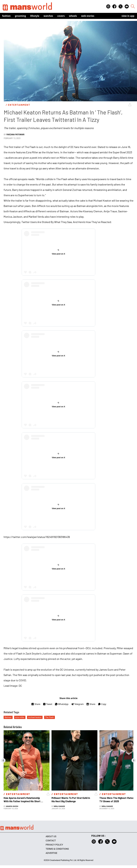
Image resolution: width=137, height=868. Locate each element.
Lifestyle (35, 16)
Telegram (77, 704)
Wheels (73, 16)
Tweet (48, 704)
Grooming (20, 16)
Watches (48, 16)
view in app (128, 16)
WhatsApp (62, 704)
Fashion (6, 16)
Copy (102, 704)
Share (36, 704)
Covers (61, 16)
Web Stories (88, 16)
